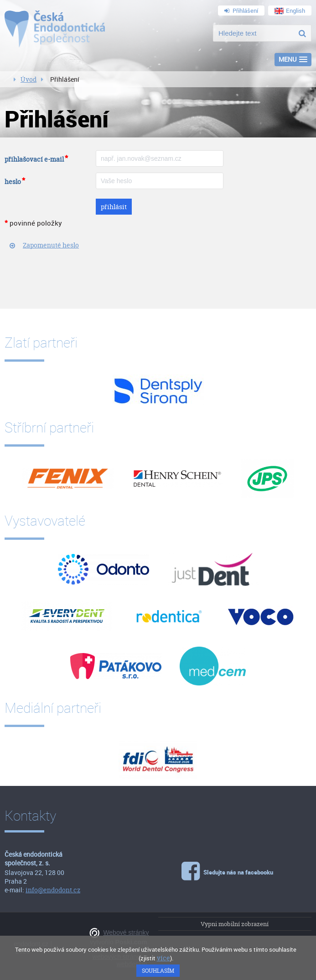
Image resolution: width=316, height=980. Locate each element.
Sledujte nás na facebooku (229, 869)
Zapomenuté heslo (51, 245)
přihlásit (114, 207)
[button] (293, 60)
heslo (13, 182)
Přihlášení (241, 11)
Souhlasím (158, 971)
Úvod (28, 79)
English (290, 11)
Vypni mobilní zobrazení (235, 924)
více (163, 958)
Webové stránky (126, 933)
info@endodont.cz (53, 890)
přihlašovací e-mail (34, 159)
